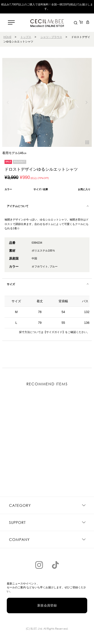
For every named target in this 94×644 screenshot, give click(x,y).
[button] (86, 102)
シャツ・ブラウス (51, 37)
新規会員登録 (47, 605)
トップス (26, 37)
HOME (7, 37)
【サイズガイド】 (54, 332)
